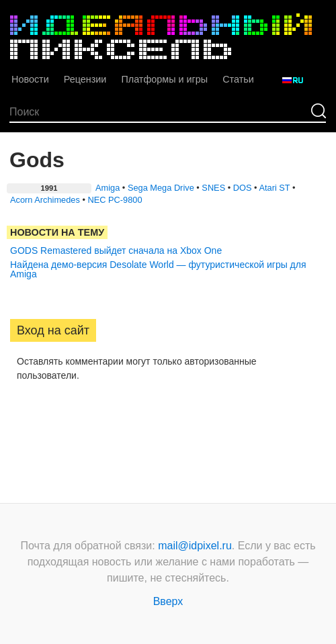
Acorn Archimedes (45, 200)
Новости (30, 79)
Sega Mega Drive (161, 188)
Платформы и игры (164, 79)
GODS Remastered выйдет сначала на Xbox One (116, 250)
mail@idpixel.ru (195, 546)
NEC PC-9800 (115, 200)
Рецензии (85, 79)
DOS (243, 188)
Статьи (238, 79)
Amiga (108, 188)
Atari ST (274, 188)
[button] (21, 418)
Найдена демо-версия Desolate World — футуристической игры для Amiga (158, 269)
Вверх (168, 601)
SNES (213, 188)
